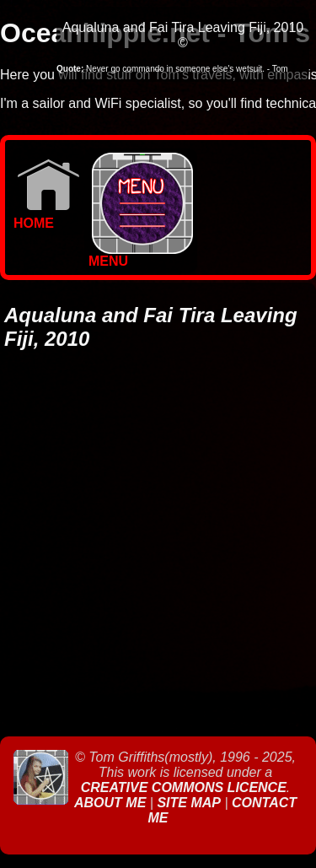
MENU (141, 255)
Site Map (189, 803)
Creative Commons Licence (184, 787)
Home (47, 217)
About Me (112, 803)
